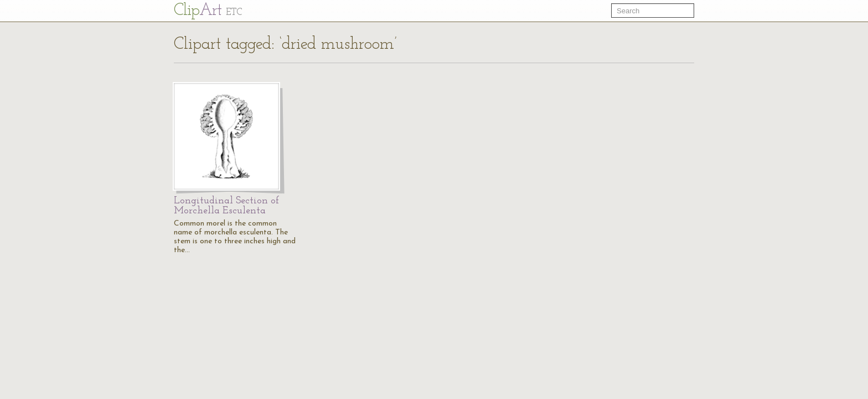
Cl (208, 11)
